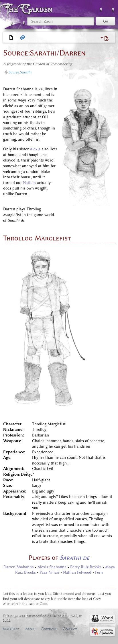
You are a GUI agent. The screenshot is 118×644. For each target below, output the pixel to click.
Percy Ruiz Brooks (86, 567)
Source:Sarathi (20, 72)
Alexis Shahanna (52, 567)
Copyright (49, 628)
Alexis (35, 149)
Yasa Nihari (49, 572)
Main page (11, 628)
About (30, 628)
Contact (70, 628)
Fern (99, 572)
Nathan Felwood (77, 572)
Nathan (29, 183)
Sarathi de (75, 558)
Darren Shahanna (19, 567)
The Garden (30, 9)
